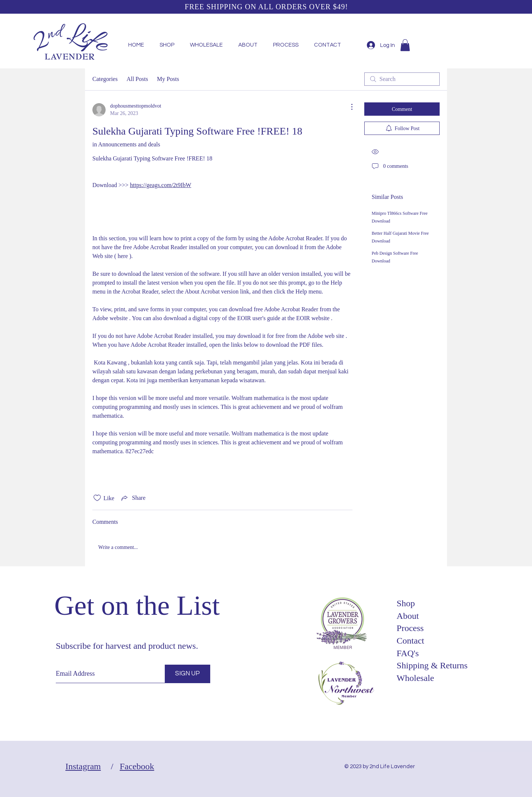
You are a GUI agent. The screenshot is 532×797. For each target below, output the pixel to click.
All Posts (137, 79)
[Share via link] (133, 498)
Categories (105, 79)
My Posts (168, 79)
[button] (405, 45)
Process (410, 628)
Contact (411, 641)
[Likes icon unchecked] (97, 498)
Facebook (137, 766)
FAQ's (408, 653)
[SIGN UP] (187, 674)
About (408, 616)
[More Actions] (348, 107)
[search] (402, 79)
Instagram (83, 766)
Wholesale (415, 678)
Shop (406, 603)
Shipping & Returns (432, 665)
